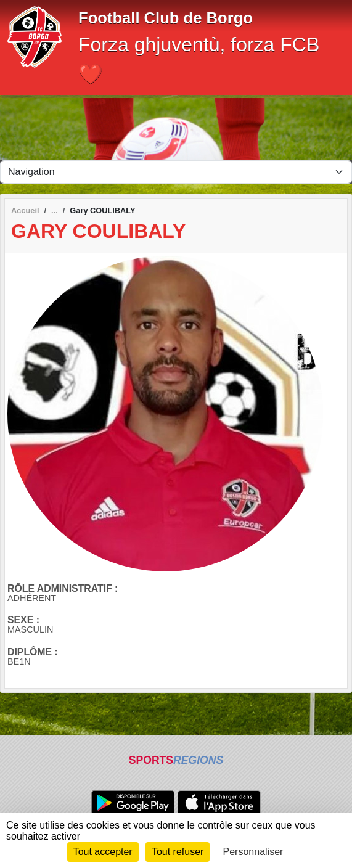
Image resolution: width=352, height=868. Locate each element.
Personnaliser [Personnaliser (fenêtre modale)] (253, 852)
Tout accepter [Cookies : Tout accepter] (103, 852)
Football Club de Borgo (166, 18)
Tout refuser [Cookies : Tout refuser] (178, 852)
